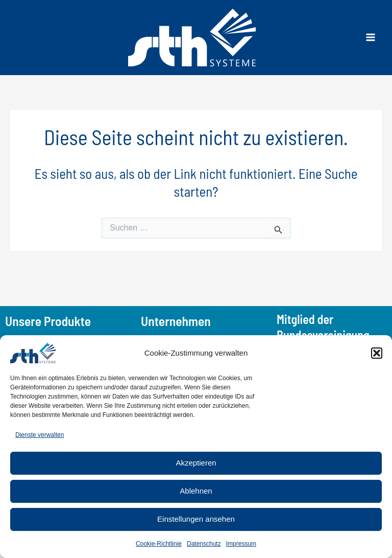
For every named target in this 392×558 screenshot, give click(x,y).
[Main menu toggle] (371, 37)
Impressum (241, 544)
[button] (377, 353)
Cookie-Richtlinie (159, 544)
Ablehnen (196, 491)
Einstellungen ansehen (196, 519)
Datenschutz (204, 544)
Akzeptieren (196, 463)
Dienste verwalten (40, 435)
